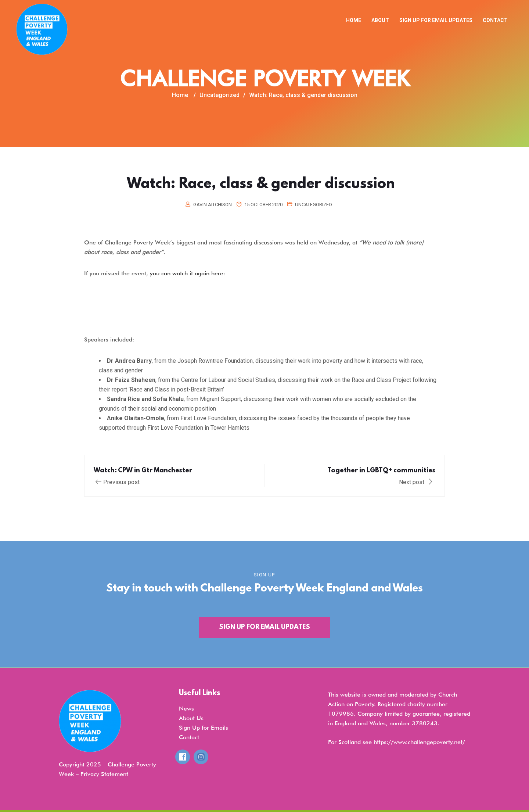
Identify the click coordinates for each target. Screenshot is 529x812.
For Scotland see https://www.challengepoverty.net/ (397, 742)
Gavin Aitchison (213, 205)
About (380, 20)
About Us (191, 718)
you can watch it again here (187, 273)
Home (354, 20)
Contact (495, 20)
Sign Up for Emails (204, 728)
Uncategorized (314, 205)
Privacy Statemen (103, 774)
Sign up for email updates (436, 20)
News (186, 709)
